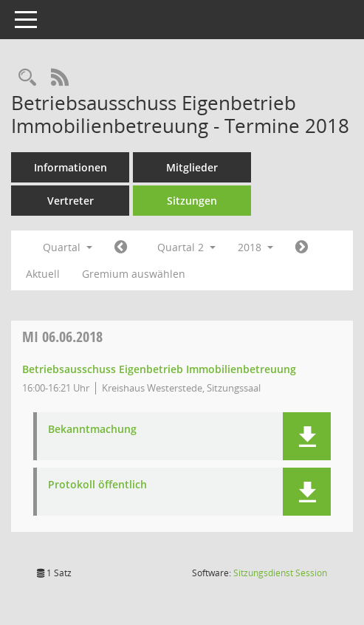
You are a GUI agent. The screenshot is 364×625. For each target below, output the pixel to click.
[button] (307, 436)
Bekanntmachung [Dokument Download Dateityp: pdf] (92, 430)
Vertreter (71, 201)
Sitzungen (192, 201)
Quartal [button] (68, 247)
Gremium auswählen (134, 274)
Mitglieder (192, 167)
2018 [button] (255, 247)
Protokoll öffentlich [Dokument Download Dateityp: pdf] (97, 485)
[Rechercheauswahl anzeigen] (27, 78)
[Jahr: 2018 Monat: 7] (302, 247)
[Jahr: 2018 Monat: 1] (121, 247)
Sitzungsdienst (280, 573)
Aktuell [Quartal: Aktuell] (43, 274)
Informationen (71, 167)
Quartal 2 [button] (186, 247)
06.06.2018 (62, 337)
